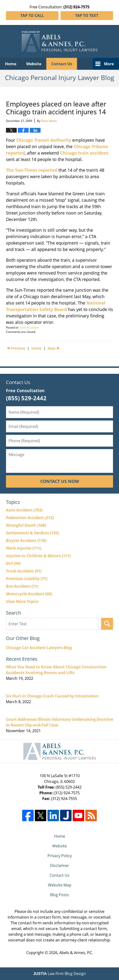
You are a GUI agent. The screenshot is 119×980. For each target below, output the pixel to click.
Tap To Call (32, 15)
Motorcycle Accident (29, 594)
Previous (16, 348)
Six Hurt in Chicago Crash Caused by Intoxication (52, 696)
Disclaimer (60, 865)
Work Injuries (24, 548)
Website (34, 64)
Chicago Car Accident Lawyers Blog (39, 648)
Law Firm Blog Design (59, 974)
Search (107, 624)
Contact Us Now (60, 481)
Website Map (60, 885)
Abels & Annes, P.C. (76, 953)
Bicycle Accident (26, 540)
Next (54, 348)
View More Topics (22, 601)
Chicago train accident (84, 153)
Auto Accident (24, 510)
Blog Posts (59, 895)
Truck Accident (24, 571)
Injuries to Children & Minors (38, 556)
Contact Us (62, 64)
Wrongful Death (26, 525)
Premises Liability (27, 579)
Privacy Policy (60, 856)
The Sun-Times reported (32, 170)
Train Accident (29, 327)
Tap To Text (87, 15)
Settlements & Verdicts (32, 533)
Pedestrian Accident (30, 518)
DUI (13, 563)
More (109, 64)
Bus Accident (22, 586)
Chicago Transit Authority (43, 140)
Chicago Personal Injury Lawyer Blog (59, 41)
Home (11, 64)
